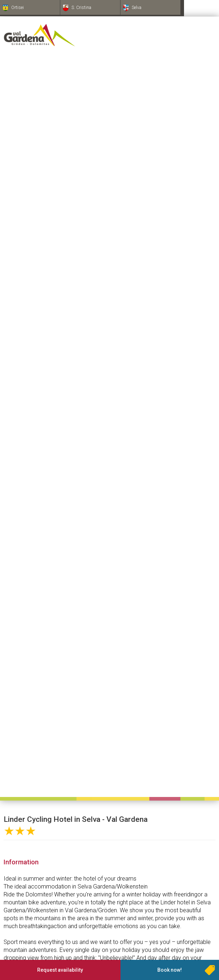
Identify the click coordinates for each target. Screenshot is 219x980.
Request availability (60, 970)
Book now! (170, 970)
